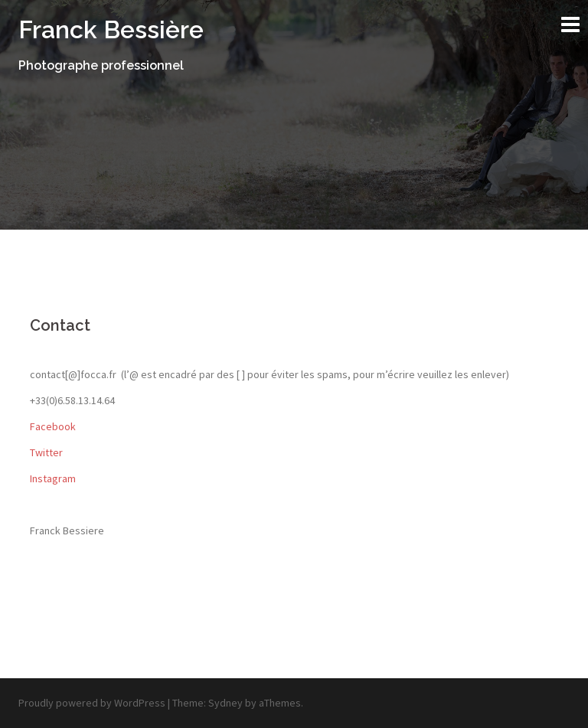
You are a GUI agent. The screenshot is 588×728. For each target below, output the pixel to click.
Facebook (53, 426)
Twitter (46, 452)
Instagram (53, 478)
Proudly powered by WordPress (92, 703)
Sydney (225, 703)
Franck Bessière (111, 29)
